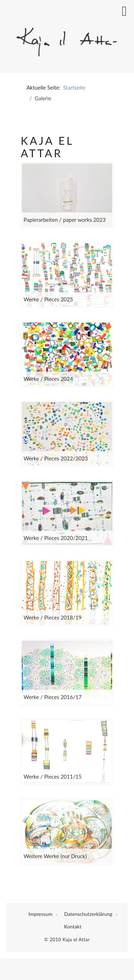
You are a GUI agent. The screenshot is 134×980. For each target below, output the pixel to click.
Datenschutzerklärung (88, 914)
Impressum (41, 914)
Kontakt (73, 926)
